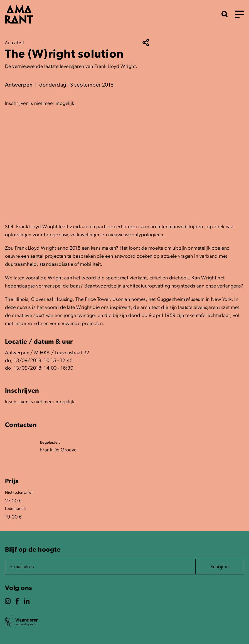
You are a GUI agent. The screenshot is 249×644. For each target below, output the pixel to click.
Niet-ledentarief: (19, 493)
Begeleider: (50, 443)
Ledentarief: (15, 509)
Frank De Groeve (58, 450)
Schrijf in (220, 566)
